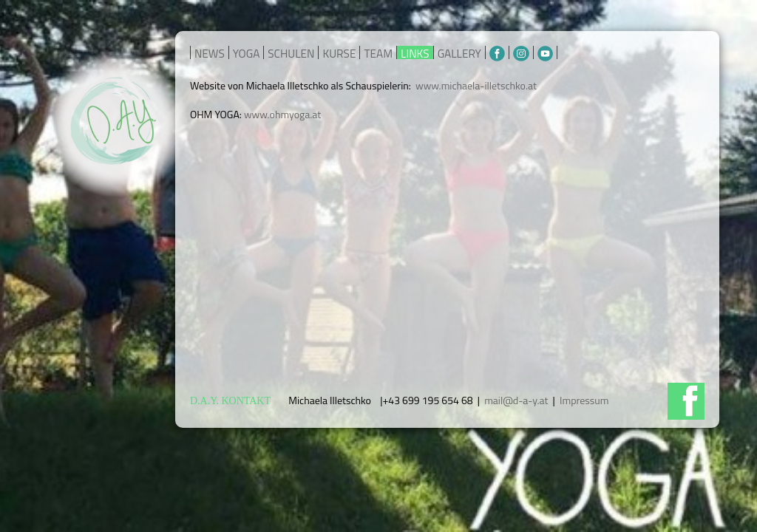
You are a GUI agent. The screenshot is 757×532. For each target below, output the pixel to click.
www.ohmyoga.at (282, 114)
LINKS (415, 54)
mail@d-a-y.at (516, 400)
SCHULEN (291, 54)
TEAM (378, 54)
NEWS (210, 54)
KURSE (339, 54)
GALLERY (459, 54)
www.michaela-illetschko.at (476, 85)
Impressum (584, 400)
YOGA (247, 54)
